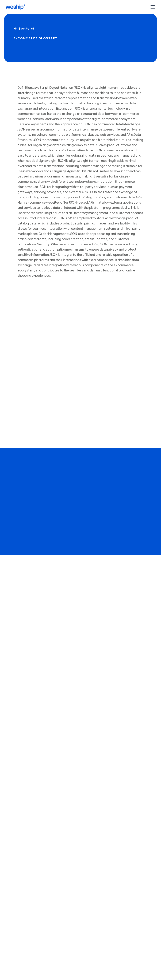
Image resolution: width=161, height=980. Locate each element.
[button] (152, 7)
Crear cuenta (21, 696)
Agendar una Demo (63, 696)
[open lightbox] (80, 560)
